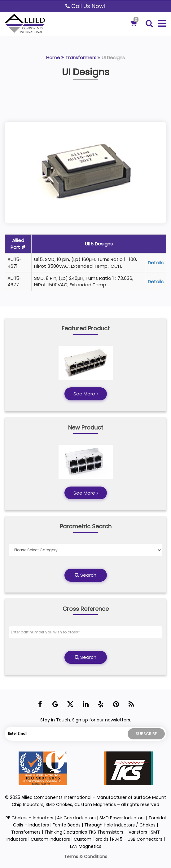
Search (85, 575)
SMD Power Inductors (122, 818)
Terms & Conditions (86, 857)
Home (53, 57)
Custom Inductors (50, 839)
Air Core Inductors (76, 818)
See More (86, 394)
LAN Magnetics (86, 846)
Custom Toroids (91, 839)
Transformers (81, 57)
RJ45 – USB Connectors (137, 839)
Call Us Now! (85, 6)
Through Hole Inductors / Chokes (120, 825)
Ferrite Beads (67, 825)
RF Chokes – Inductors (29, 818)
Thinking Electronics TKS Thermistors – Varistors (96, 832)
